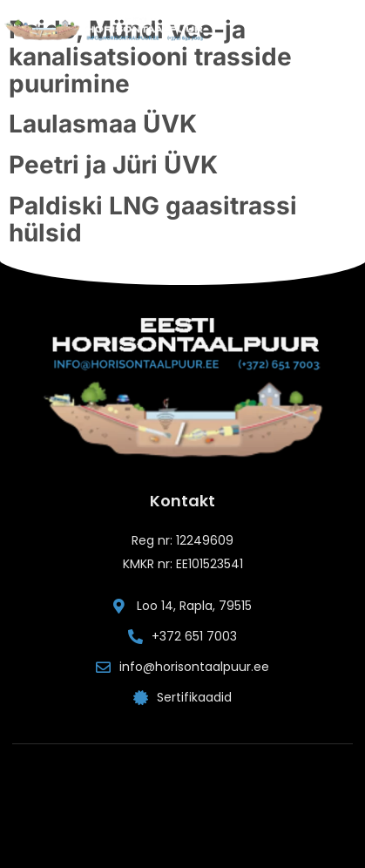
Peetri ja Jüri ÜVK (113, 165)
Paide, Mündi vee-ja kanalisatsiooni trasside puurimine (150, 57)
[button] (346, 25)
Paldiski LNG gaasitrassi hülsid (153, 219)
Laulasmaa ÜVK (103, 124)
